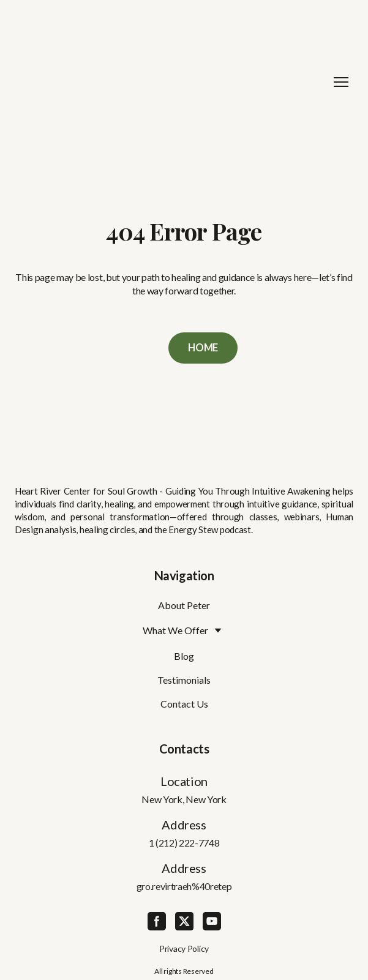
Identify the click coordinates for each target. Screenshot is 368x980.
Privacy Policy (184, 948)
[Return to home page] (172, 82)
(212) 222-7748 (188, 843)
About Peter (184, 605)
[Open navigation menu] (341, 82)
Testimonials (184, 680)
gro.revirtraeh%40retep (184, 886)
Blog (184, 656)
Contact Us (184, 704)
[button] (203, 348)
